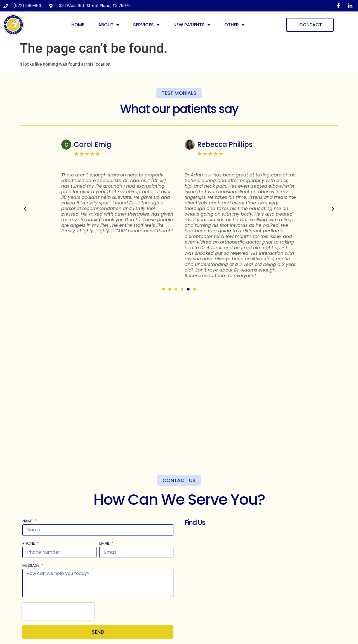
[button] (25, 209)
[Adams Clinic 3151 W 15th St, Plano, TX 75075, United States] (260, 585)
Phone (29, 544)
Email (105, 544)
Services (146, 25)
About (109, 25)
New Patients (192, 25)
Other (234, 25)
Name (28, 521)
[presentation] (58, 611)
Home (78, 25)
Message (32, 566)
